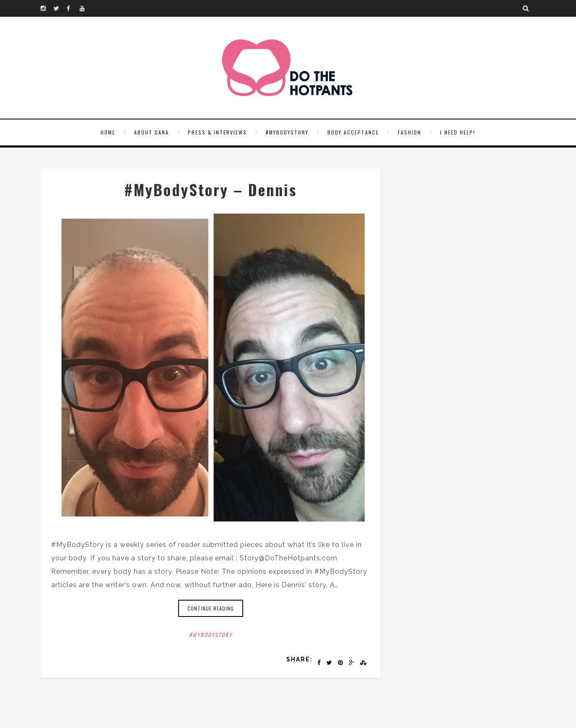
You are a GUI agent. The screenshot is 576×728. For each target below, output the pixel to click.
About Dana (152, 132)
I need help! (458, 132)
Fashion (410, 132)
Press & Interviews (217, 132)
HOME (108, 132)
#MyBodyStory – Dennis (210, 189)
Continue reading (211, 608)
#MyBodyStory (287, 132)
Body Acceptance (353, 132)
